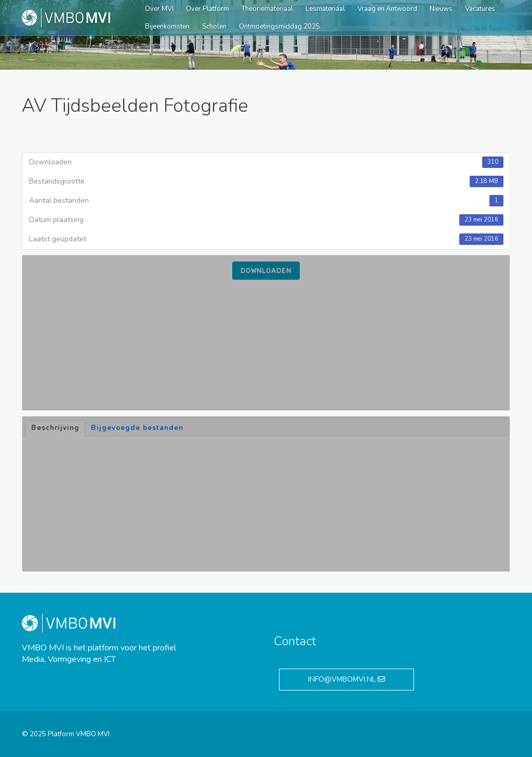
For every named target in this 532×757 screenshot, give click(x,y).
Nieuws (441, 9)
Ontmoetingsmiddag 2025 (280, 27)
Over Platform (208, 9)
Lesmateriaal (325, 9)
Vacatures (480, 9)
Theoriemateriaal (267, 9)
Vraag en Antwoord (387, 9)
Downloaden (266, 271)
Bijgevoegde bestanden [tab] (137, 428)
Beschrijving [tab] (55, 428)
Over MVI (159, 9)
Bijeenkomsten (167, 27)
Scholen (214, 27)
